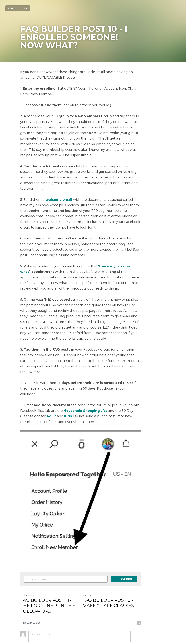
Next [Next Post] (99, 576)
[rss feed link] (164, 603)
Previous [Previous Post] (27, 576)
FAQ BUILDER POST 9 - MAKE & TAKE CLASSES (129, 583)
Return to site (18, 8)
